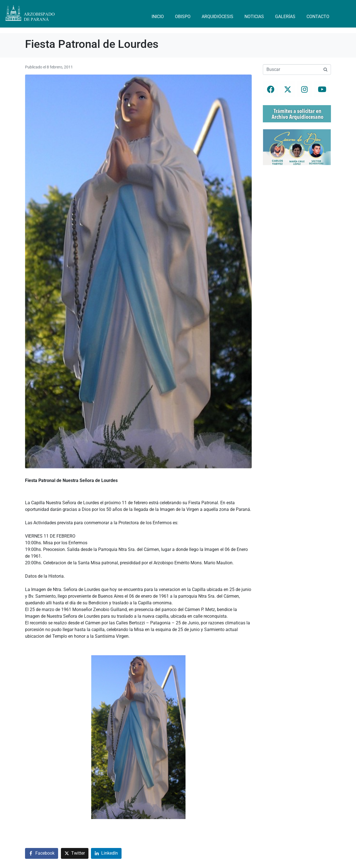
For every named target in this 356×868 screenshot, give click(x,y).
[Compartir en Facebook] (42, 853)
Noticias (254, 17)
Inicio (158, 17)
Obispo (183, 17)
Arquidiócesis (217, 17)
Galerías (285, 17)
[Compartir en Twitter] (75, 853)
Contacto (318, 17)
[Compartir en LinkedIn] (106, 853)
